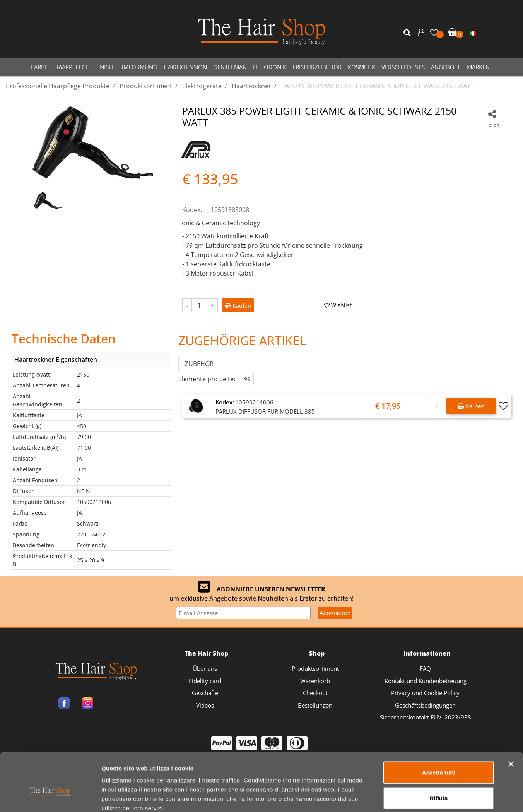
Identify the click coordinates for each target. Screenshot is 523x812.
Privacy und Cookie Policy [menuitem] (425, 693)
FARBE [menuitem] (39, 67)
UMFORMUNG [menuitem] (138, 67)
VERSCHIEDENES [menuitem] (403, 67)
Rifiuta (439, 755)
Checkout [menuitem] (315, 693)
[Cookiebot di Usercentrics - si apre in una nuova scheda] (50, 797)
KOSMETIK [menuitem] (361, 67)
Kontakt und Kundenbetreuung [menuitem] (426, 681)
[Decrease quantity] (187, 305)
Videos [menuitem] (205, 705)
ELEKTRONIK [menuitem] (270, 67)
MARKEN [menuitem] (478, 67)
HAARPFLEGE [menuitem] (72, 67)
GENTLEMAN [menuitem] (230, 67)
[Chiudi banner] (511, 721)
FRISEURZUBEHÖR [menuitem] (317, 67)
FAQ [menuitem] (425, 668)
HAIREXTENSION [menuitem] (185, 67)
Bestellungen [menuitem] (315, 705)
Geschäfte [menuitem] (205, 693)
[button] (408, 33)
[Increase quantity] (212, 305)
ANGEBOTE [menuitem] (446, 67)
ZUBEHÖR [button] (199, 364)
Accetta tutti (439, 730)
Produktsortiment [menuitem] (315, 668)
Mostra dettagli (407, 797)
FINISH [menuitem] (104, 67)
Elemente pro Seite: (207, 379)
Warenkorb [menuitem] (315, 681)
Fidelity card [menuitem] (205, 681)
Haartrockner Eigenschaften (56, 360)
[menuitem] (473, 33)
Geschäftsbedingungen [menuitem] (425, 705)
